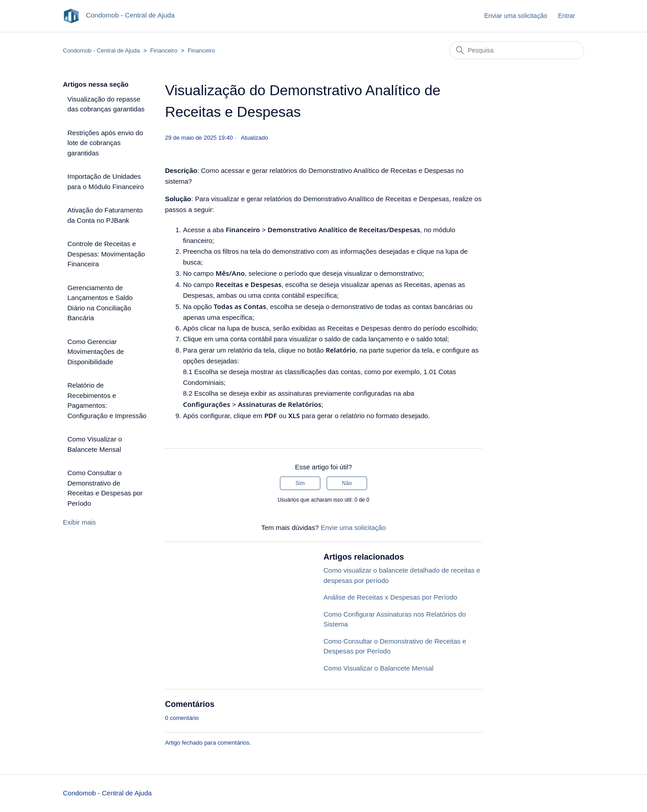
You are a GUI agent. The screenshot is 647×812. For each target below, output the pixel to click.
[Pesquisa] (517, 50)
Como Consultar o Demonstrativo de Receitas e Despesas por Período (105, 488)
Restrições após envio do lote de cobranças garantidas (105, 143)
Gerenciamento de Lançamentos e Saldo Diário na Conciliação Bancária (100, 303)
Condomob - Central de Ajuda (101, 51)
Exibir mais (79, 522)
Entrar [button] (567, 16)
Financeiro (164, 51)
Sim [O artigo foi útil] (300, 483)
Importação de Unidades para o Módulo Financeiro (106, 181)
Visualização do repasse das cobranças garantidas (106, 104)
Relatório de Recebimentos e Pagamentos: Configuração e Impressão (107, 400)
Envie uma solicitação (353, 527)
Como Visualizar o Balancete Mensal (95, 444)
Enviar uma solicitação (516, 16)
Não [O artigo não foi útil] (347, 483)
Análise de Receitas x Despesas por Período (390, 597)
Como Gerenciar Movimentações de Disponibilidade (96, 352)
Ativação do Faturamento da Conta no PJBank (105, 215)
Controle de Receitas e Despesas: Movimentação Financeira (106, 254)
